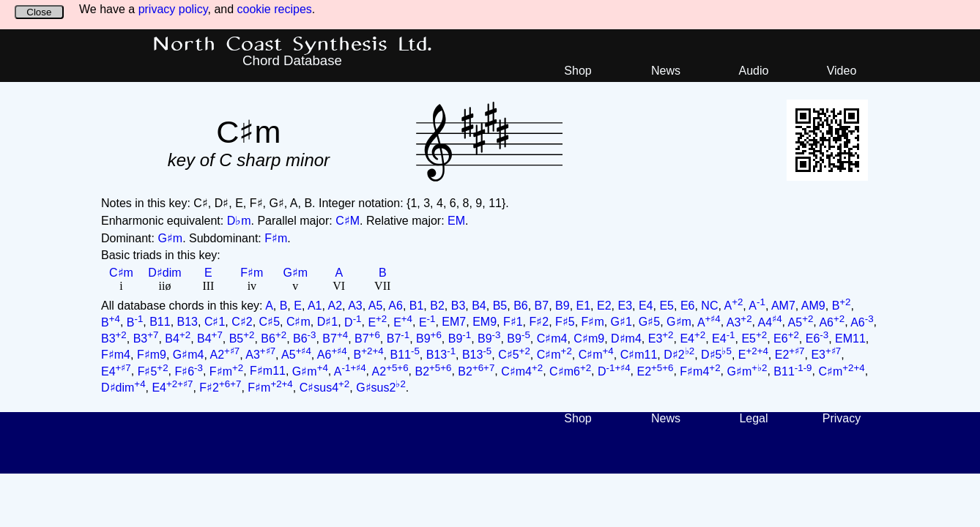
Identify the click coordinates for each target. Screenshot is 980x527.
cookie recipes (275, 9)
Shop (578, 71)
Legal (753, 418)
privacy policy (173, 9)
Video (842, 71)
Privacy (842, 418)
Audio (754, 71)
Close (39, 12)
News (666, 71)
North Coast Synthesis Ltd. (293, 45)
